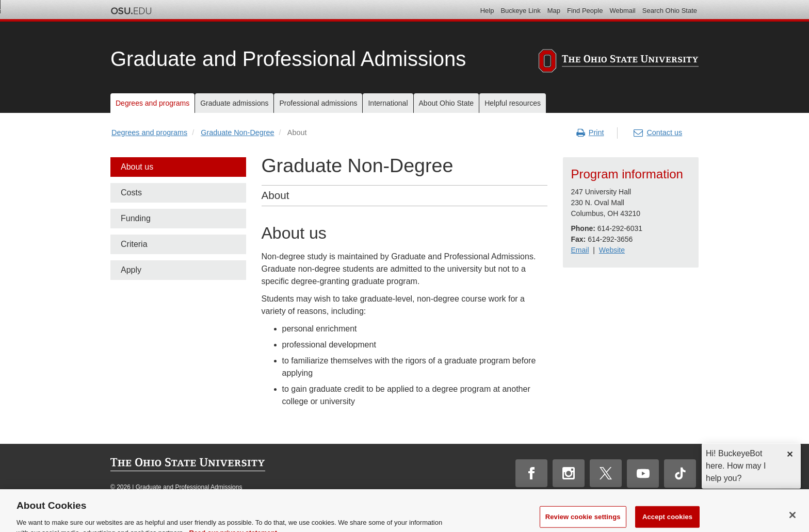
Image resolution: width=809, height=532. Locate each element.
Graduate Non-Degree (237, 132)
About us (137, 167)
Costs (131, 193)
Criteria (134, 244)
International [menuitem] (388, 103)
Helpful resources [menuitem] (513, 103)
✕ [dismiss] (790, 454)
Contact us (658, 133)
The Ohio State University (131, 11)
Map (554, 11)
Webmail (622, 11)
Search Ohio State (670, 11)
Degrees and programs (149, 132)
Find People (585, 11)
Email (580, 250)
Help (487, 11)
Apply (131, 270)
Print (590, 133)
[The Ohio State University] (619, 62)
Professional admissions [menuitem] (318, 103)
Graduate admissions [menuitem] (234, 103)
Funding (136, 218)
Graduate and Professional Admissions (288, 59)
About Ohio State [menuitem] (447, 103)
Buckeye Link (520, 11)
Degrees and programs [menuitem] (152, 103)
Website (612, 250)
